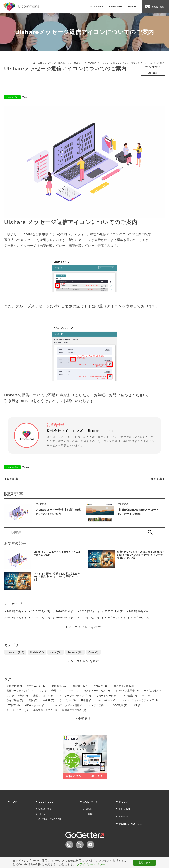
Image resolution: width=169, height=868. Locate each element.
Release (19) (75, 652)
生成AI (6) (48, 700)
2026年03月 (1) (16, 611)
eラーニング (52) (37, 686)
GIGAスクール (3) (35, 705)
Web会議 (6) (130, 696)
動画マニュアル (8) (44, 696)
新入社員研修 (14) (124, 686)
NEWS (123, 816)
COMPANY (116, 7)
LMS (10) (73, 691)
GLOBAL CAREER (50, 819)
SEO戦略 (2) (120, 705)
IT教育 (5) (87, 700)
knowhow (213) (15, 652)
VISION (88, 809)
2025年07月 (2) (41, 618)
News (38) (56, 652)
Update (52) (37, 652)
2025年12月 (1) (90, 611)
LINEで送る (12, 97)
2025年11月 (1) (114, 611)
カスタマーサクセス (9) (97, 691)
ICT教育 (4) (13, 705)
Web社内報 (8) (152, 691)
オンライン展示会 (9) (127, 691)
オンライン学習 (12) (51, 691)
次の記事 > (158, 479)
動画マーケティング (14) (21, 691)
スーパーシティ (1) (17, 710)
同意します (144, 862)
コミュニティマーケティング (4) (140, 700)
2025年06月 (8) (65, 618)
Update (153, 73)
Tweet (26, 97)
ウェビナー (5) (68, 700)
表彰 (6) (33, 700)
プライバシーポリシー (91, 864)
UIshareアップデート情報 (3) (67, 705)
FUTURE (88, 814)
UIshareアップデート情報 (153, 80)
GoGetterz (45, 809)
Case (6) (93, 652)
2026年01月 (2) (65, 611)
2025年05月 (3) (90, 618)
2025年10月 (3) (138, 611)
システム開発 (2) (98, 705)
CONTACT (159, 7)
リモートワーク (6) (107, 696)
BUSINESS (97, 7)
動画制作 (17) (80, 686)
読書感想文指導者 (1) (74, 710)
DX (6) (146, 696)
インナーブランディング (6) (75, 696)
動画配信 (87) (14, 686)
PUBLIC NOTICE (130, 824)
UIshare (43, 814)
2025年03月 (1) (140, 618)
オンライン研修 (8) (17, 696)
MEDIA (133, 7)
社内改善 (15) (101, 686)
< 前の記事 (11, 479)
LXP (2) (137, 705)
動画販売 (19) (59, 686)
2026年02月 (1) (41, 611)
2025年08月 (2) (16, 618)
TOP (14, 802)
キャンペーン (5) (107, 700)
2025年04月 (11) (115, 618)
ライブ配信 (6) (15, 700)
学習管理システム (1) (45, 710)
